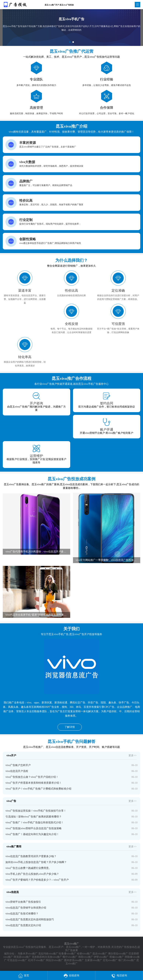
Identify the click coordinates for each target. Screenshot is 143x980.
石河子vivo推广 (37, 960)
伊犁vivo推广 (101, 957)
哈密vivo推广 (84, 954)
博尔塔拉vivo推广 (118, 954)
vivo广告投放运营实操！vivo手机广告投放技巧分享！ (36, 811)
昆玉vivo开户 (56, 947)
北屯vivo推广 (110, 960)
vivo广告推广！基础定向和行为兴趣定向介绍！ (32, 834)
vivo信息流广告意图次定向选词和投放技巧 (30, 919)
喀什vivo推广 (70, 957)
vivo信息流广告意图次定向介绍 (23, 925)
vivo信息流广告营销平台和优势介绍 (26, 908)
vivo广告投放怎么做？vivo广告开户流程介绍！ (32, 777)
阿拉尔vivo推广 (55, 960)
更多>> (133, 755)
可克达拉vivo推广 (17, 960)
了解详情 (70, 727)
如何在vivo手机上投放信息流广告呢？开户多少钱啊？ (36, 862)
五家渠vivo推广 (93, 960)
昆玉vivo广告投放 (23, 947)
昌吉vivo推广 (100, 954)
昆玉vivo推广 (73, 947)
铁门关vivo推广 (127, 960)
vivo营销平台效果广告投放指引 (23, 902)
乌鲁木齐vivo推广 (28, 954)
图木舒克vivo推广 (74, 960)
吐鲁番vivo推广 (68, 954)
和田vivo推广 (86, 957)
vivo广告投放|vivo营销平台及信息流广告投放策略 (34, 828)
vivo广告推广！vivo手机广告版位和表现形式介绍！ (35, 823)
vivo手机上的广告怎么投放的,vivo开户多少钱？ (32, 874)
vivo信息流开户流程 (17, 771)
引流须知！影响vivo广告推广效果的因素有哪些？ (34, 817)
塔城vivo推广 (117, 957)
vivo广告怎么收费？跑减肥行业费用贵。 (28, 868)
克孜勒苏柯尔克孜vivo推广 (47, 957)
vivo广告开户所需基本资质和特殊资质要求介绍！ (34, 783)
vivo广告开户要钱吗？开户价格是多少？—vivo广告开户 (37, 880)
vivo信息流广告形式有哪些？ (22, 914)
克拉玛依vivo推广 (48, 954)
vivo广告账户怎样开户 (18, 765)
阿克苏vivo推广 (23, 957)
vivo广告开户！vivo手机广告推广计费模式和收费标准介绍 (38, 789)
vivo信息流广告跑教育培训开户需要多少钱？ (31, 856)
